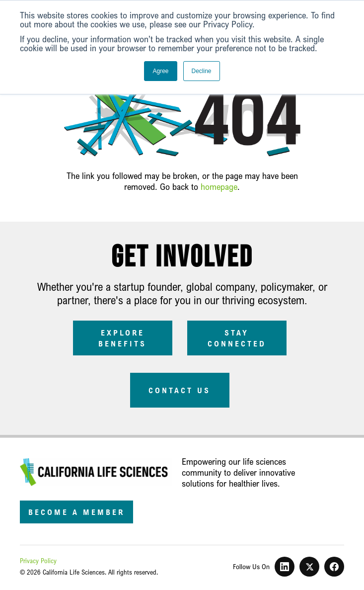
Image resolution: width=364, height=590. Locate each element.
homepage (219, 186)
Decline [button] (202, 71)
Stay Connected (237, 338)
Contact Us (180, 390)
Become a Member (76, 512)
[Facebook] (334, 567)
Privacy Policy (38, 561)
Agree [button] (160, 71)
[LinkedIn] (285, 567)
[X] (309, 567)
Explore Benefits (122, 338)
